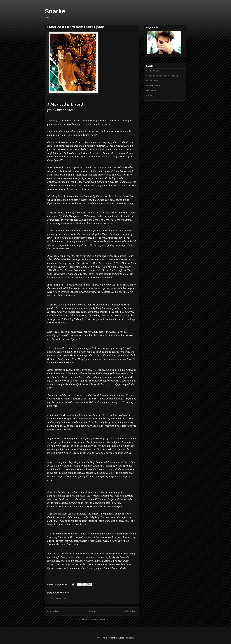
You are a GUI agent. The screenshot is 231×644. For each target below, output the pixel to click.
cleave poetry (153, 81)
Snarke (55, 11)
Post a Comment (59, 598)
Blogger (130, 638)
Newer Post (54, 611)
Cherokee (151, 71)
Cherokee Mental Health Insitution (162, 76)
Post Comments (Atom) (98, 619)
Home (92, 611)
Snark (149, 96)
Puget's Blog (152, 91)
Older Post (131, 611)
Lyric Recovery (153, 86)
